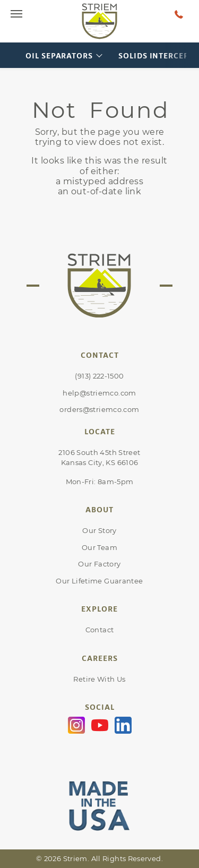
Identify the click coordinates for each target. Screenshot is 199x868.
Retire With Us (99, 679)
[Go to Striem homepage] (100, 21)
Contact (100, 630)
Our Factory (99, 564)
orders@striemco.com (99, 409)
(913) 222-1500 (99, 376)
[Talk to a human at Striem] (179, 14)
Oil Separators (59, 55)
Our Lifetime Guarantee (99, 581)
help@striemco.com (99, 393)
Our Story (99, 530)
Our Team (99, 547)
